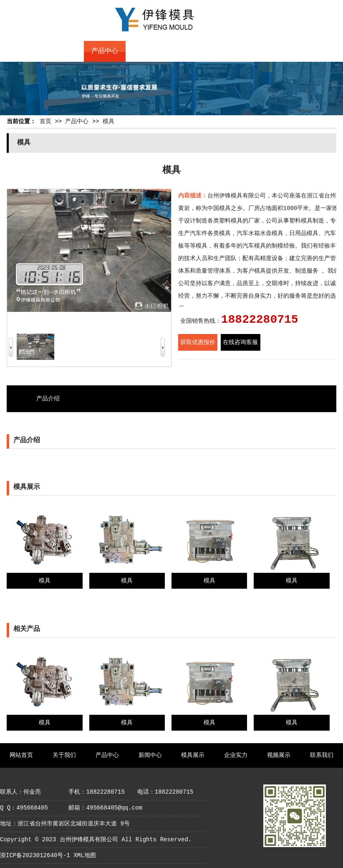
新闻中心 (146, 51)
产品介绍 (48, 399)
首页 (45, 121)
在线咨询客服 (240, 342)
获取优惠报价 (198, 342)
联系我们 (314, 51)
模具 (108, 121)
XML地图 (84, 855)
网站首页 (21, 51)
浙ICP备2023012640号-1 (35, 855)
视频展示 (272, 51)
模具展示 (188, 51)
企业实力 (230, 51)
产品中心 (105, 51)
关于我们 (63, 51)
